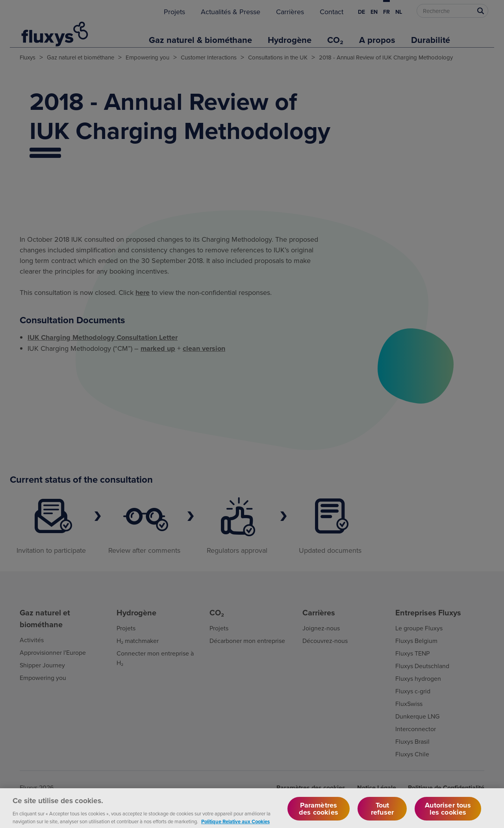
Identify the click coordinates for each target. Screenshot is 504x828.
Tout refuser (382, 816)
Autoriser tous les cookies (448, 816)
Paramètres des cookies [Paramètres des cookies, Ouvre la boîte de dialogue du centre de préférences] (319, 816)
